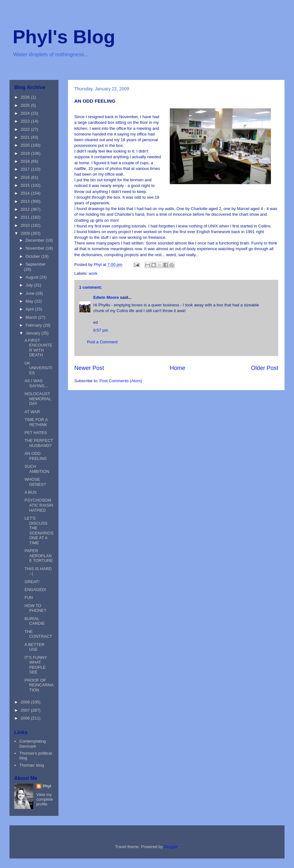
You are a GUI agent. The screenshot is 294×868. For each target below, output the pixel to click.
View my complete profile (45, 799)
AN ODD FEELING (36, 456)
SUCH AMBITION (37, 469)
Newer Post (89, 368)
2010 (26, 225)
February (34, 325)
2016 (26, 177)
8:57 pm (101, 330)
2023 (26, 121)
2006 (26, 718)
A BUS (30, 492)
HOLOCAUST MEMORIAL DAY (38, 399)
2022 (26, 129)
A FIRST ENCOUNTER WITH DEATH (38, 348)
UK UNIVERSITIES (38, 368)
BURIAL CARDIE (34, 621)
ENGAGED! (35, 590)
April (30, 309)
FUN (29, 597)
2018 (26, 161)
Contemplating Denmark (33, 744)
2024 (26, 113)
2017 (26, 169)
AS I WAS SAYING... (36, 383)
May (30, 301)
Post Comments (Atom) (121, 381)
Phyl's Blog (64, 37)
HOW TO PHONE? (35, 608)
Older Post (265, 368)
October (34, 256)
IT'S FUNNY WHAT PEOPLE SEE (36, 665)
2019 (26, 153)
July (30, 285)
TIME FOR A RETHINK (36, 422)
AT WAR (32, 412)
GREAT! (32, 582)
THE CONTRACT (38, 634)
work (93, 273)
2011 (26, 217)
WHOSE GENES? (35, 482)
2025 (26, 105)
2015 (26, 185)
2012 (26, 209)
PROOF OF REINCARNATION (39, 685)
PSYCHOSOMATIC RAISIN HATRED (39, 505)
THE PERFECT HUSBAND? (39, 443)
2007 (26, 710)
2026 (26, 97)
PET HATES (36, 433)
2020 (26, 145)
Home (178, 368)
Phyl (47, 786)
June (31, 293)
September (36, 264)
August (33, 277)
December (36, 240)
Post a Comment (102, 342)
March (32, 317)
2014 (26, 193)
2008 (26, 702)
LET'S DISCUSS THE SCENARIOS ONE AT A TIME (39, 530)
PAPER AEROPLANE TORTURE (38, 556)
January (34, 333)
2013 (26, 201)
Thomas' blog (32, 765)
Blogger (171, 847)
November (36, 248)
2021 (26, 137)
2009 (26, 233)
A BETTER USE (34, 647)
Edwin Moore (106, 297)
